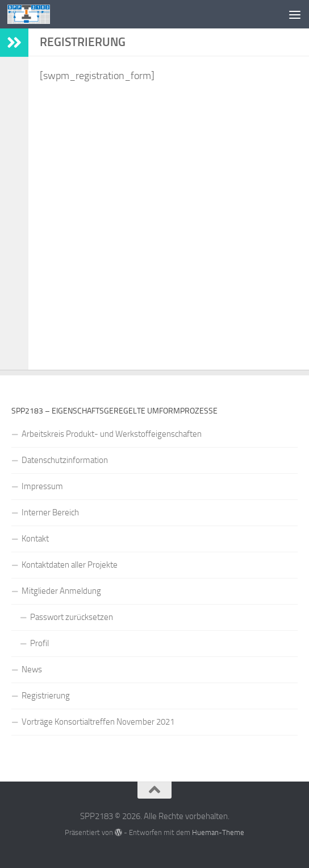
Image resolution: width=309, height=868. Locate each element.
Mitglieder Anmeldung (61, 591)
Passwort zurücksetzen (72, 617)
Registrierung (46, 696)
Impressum (42, 486)
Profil (39, 643)
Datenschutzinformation (65, 460)
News (32, 669)
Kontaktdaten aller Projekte (70, 565)
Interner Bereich (50, 512)
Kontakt (35, 539)
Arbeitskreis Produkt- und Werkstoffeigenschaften (112, 434)
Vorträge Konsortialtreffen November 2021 (98, 722)
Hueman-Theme (218, 832)
